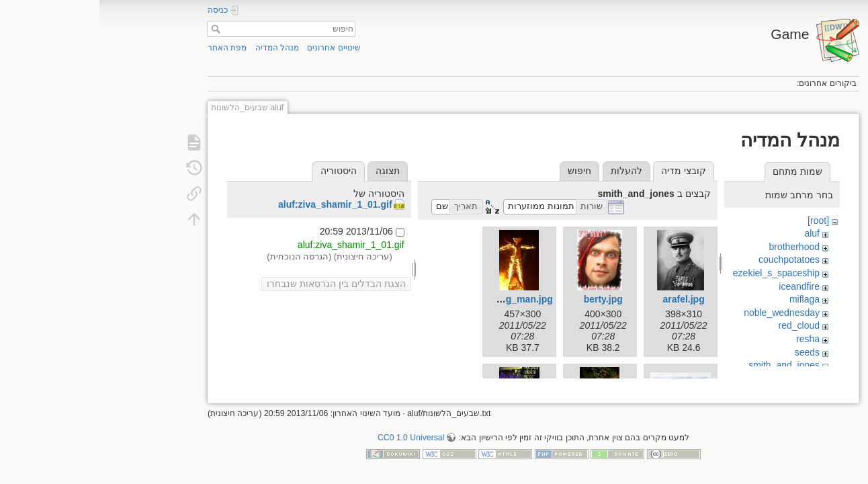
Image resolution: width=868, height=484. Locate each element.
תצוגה (288, 171)
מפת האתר (128, 48)
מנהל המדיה (178, 48)
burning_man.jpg (415, 299)
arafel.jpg (584, 299)
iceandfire (700, 286)
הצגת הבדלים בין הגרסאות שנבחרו (237, 284)
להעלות (527, 171)
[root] (719, 220)
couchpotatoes (690, 259)
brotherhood (695, 247)
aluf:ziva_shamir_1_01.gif (236, 204)
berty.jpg (504, 299)
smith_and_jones (685, 365)
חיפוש (115, 29)
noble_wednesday (682, 313)
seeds (708, 352)
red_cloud (700, 325)
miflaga (705, 299)
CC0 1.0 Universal (311, 440)
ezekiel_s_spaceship (677, 273)
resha (708, 339)
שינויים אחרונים (234, 48)
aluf (712, 233)
